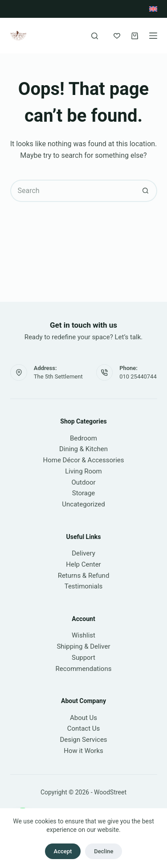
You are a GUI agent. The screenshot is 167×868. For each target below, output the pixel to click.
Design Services (83, 740)
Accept (63, 851)
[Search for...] (73, 191)
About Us (83, 718)
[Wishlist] (117, 36)
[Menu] (153, 36)
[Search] (95, 36)
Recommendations (84, 669)
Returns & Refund (84, 576)
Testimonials (84, 586)
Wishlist (83, 635)
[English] (153, 9)
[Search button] (146, 191)
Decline (104, 851)
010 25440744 (138, 376)
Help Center (83, 564)
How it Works (83, 751)
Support (83, 658)
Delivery (83, 553)
